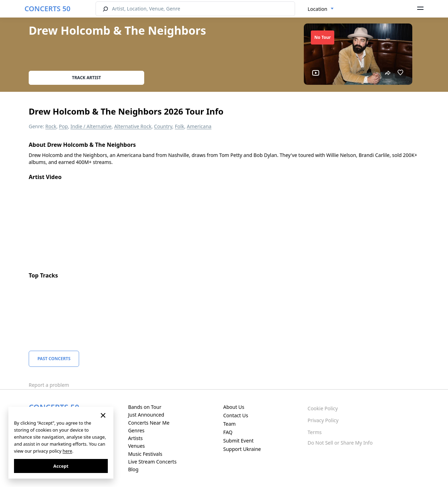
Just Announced (146, 415)
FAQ (228, 432)
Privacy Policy (323, 420)
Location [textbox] (317, 9)
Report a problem (49, 385)
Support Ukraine (242, 449)
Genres (136, 430)
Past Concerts (54, 359)
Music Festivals (145, 454)
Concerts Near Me (149, 423)
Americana (199, 126)
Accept (61, 466)
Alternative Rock (133, 126)
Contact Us (236, 415)
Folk (180, 126)
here (67, 451)
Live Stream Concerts (152, 462)
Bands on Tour (145, 407)
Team (230, 424)
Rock (51, 126)
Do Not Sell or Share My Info (340, 443)
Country (163, 126)
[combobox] (321, 9)
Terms (315, 432)
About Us (234, 407)
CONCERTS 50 (47, 9)
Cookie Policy (323, 408)
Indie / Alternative (91, 126)
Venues (136, 446)
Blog (133, 469)
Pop (63, 126)
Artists (135, 438)
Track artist (87, 78)
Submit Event (239, 441)
